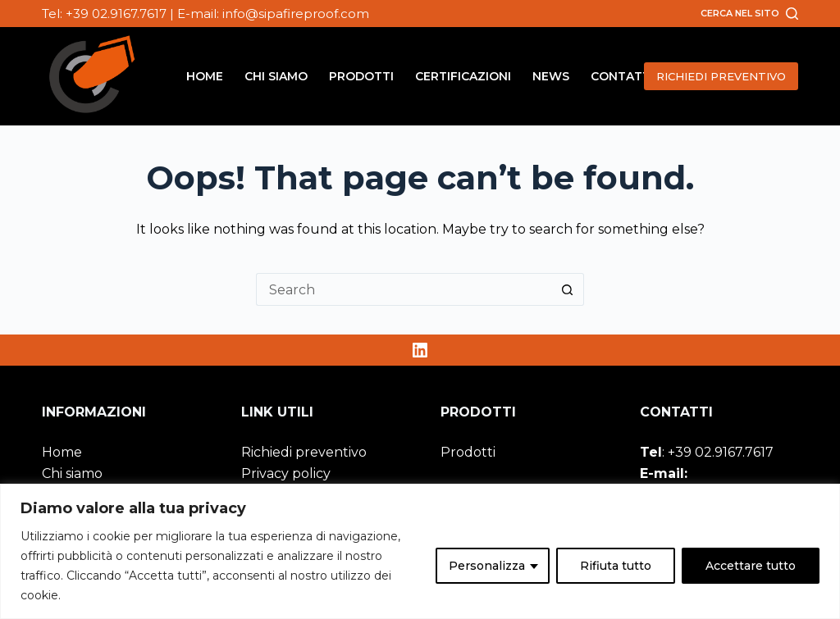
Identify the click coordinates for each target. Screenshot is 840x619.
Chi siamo (276, 76)
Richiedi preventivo (304, 452)
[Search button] (568, 289)
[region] (420, 551)
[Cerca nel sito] (749, 13)
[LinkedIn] (420, 350)
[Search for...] (404, 289)
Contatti (622, 76)
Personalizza (487, 566)
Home (205, 76)
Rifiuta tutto (616, 566)
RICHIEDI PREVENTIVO (721, 76)
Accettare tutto (751, 566)
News (551, 76)
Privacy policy (286, 473)
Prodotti (361, 76)
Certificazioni (463, 76)
